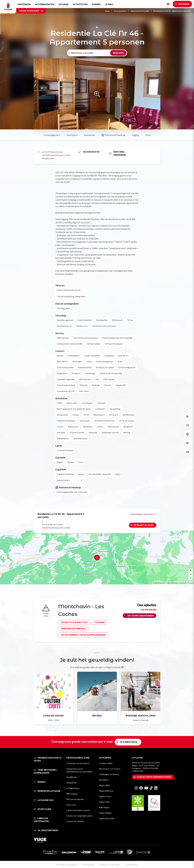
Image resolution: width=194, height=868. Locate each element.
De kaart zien (48, 158)
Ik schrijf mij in (129, 742)
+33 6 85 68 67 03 (89, 152)
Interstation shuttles (74, 622)
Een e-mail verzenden (118, 153)
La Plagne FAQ (44, 800)
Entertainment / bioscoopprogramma (83, 635)
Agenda (96, 4)
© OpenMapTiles (159, 583)
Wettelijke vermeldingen (67, 865)
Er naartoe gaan (144, 525)
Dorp (148, 135)
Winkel (40, 782)
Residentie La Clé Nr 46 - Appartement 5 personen (172, 11)
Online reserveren (31, 11)
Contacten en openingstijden (154, 777)
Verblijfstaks (72, 777)
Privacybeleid (88, 865)
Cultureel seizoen (53, 715)
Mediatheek (71, 783)
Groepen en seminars (75, 821)
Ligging (135, 135)
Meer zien (118, 53)
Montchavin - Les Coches (144, 514)
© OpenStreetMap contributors (176, 583)
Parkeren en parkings (73, 629)
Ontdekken (24, 4)
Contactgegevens (52, 135)
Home (109, 11)
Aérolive (97, 715)
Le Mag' (109, 4)
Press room (71, 805)
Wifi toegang (72, 794)
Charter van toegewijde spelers (80, 816)
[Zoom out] (191, 574)
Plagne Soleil (104, 802)
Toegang (100, 622)
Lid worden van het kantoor (78, 763)
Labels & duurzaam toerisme (78, 810)
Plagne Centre (105, 796)
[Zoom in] (191, 570)
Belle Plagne (104, 807)
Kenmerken (90, 135)
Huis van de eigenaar (75, 799)
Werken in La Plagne (47, 791)
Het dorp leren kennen (141, 616)
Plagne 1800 (104, 785)
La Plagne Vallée (106, 763)
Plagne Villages (105, 813)
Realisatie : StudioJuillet (110, 865)
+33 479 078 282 (148, 610)
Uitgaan (63, 4)
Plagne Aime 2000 (107, 818)
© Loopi (190, 583)
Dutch (168, 4)
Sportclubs (42, 809)
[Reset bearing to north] (191, 578)
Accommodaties (45, 4)
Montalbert (104, 780)
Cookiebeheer (132, 865)
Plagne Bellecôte (106, 791)
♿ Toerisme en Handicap (113, 135)
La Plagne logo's (73, 788)
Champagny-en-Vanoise (109, 774)
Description (72, 135)
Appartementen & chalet (141, 11)
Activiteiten (80, 4)
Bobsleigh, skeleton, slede (141, 715)
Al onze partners (46, 830)
